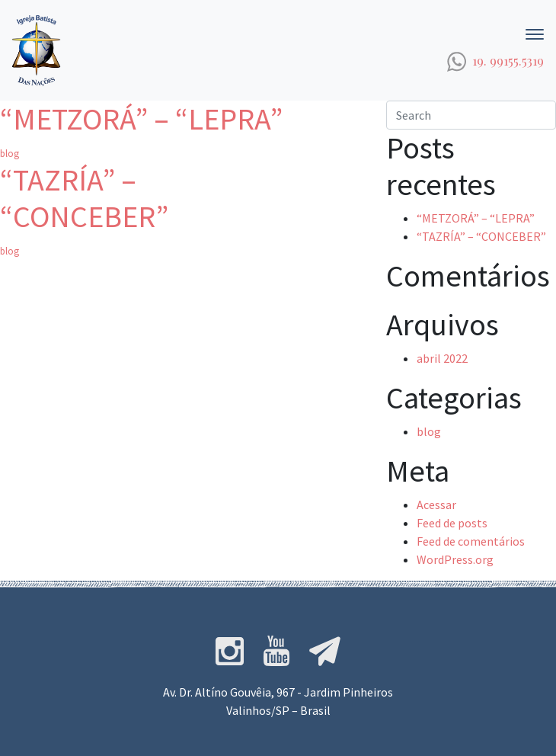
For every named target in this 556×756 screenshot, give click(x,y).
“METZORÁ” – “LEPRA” (141, 119)
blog (10, 153)
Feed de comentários (471, 541)
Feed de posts (452, 523)
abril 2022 (442, 358)
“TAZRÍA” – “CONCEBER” (84, 198)
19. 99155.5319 (508, 61)
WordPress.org (455, 559)
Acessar (436, 505)
